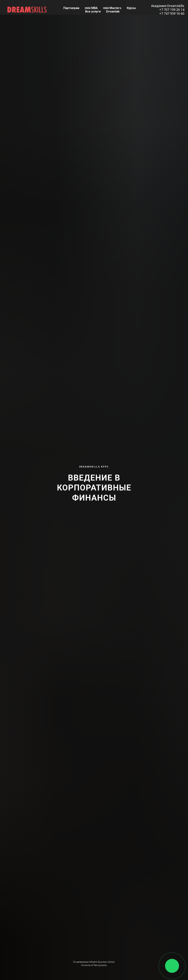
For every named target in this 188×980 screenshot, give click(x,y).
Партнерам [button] (71, 8)
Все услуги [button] (93, 11)
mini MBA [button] (91, 8)
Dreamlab (113, 11)
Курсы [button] (131, 8)
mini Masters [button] (112, 8)
